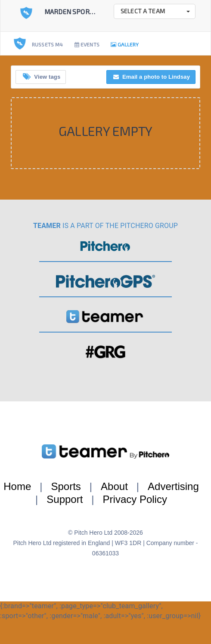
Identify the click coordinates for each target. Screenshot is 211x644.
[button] (155, 11)
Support (65, 499)
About (114, 486)
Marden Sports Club (79, 12)
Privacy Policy (135, 499)
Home (17, 486)
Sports (66, 486)
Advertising (173, 486)
